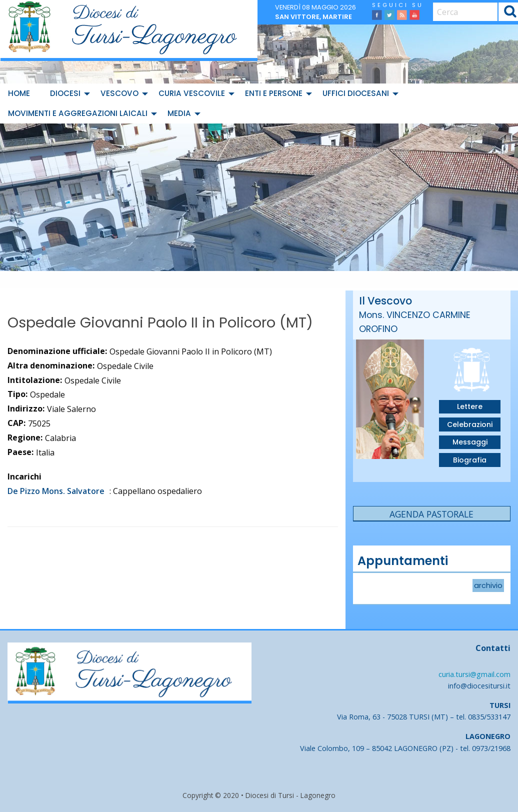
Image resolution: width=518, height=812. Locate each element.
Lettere (470, 406)
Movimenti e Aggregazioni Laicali (78, 113)
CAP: (16, 423)
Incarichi (24, 476)
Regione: (25, 437)
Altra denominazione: (51, 365)
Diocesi (65, 93)
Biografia (470, 460)
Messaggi (470, 442)
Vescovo (119, 93)
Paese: (20, 452)
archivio (488, 585)
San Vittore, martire (313, 17)
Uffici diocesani (356, 93)
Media (179, 113)
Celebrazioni (470, 424)
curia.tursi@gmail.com (474, 674)
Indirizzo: (26, 408)
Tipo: (17, 394)
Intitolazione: (35, 380)
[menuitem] (21, 93)
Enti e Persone (274, 93)
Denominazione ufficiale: (57, 351)
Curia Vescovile (192, 93)
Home (19, 93)
